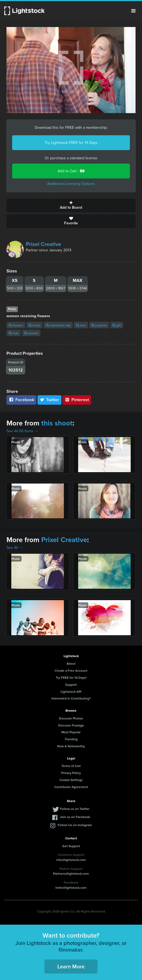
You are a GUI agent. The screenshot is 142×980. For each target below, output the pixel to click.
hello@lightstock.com (71, 888)
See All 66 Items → (22, 431)
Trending (71, 739)
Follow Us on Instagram (75, 825)
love (81, 325)
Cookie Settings (71, 780)
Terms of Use (71, 766)
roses (34, 325)
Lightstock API (71, 692)
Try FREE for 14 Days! (71, 677)
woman (31, 333)
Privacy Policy (71, 773)
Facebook (21, 400)
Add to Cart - (71, 171)
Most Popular (71, 732)
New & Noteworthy (71, 746)
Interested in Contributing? (71, 698)
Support (71, 685)
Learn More (71, 966)
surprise (99, 325)
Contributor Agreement (71, 787)
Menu (133, 11)
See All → (15, 548)
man (14, 333)
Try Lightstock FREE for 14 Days (71, 143)
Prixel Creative (44, 244)
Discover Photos (71, 718)
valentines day (58, 325)
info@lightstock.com (71, 860)
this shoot (57, 423)
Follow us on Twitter (75, 809)
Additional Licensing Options (71, 184)
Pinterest (77, 400)
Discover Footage (71, 725)
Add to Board (71, 205)
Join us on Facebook (75, 817)
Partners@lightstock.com (71, 873)
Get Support (71, 846)
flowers (16, 325)
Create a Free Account (71, 670)
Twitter (50, 400)
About (71, 663)
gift (117, 325)
